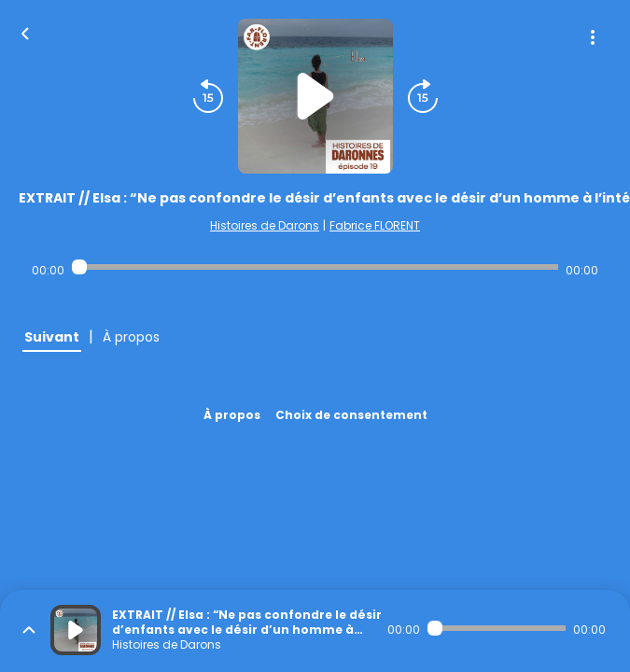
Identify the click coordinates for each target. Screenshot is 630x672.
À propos (232, 415)
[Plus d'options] (593, 37)
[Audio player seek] (315, 267)
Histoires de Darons (265, 225)
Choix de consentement (351, 415)
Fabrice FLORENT (375, 225)
